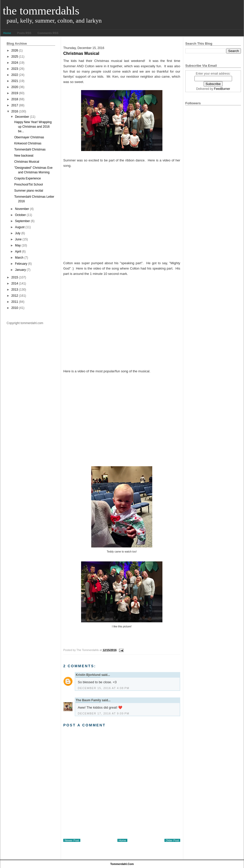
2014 (15, 283)
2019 (15, 93)
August (20, 227)
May (18, 245)
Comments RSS (48, 33)
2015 (15, 277)
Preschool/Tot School (29, 185)
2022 (15, 75)
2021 (15, 81)
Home (7, 33)
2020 (15, 87)
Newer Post (72, 840)
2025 (15, 57)
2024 (15, 63)
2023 (15, 69)
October (20, 215)
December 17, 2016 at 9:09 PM (104, 713)
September (22, 221)
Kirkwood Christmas (28, 143)
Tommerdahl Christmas (30, 149)
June (18, 239)
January (20, 270)
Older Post (172, 840)
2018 (15, 99)
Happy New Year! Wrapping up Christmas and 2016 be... (33, 127)
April (18, 252)
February (21, 264)
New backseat (24, 156)
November (22, 209)
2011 (15, 302)
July (18, 233)
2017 (15, 105)
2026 (15, 51)
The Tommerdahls (41, 11)
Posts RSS (24, 33)
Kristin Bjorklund (88, 675)
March (19, 258)
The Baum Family (88, 700)
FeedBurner (222, 89)
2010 (15, 308)
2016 (15, 111)
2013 (15, 290)
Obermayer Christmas (29, 137)
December (22, 117)
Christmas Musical (27, 162)
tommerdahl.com (122, 864)
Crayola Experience (28, 178)
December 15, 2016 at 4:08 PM (104, 688)
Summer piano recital (29, 191)
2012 (15, 296)
